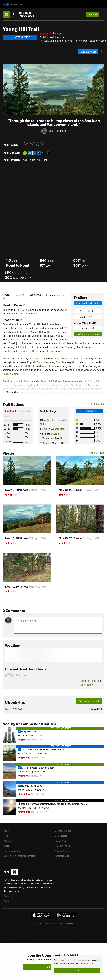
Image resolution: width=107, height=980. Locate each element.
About (6, 831)
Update (91, 681)
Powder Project (62, 851)
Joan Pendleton (58, 131)
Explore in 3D (88, 52)
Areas (43, 37)
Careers (7, 901)
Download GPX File (88, 317)
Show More (13, 392)
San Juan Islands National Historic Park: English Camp (75, 41)
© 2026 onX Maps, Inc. (45, 923)
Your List (42, 160)
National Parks (62, 856)
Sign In (93, 14)
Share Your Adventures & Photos (19, 856)
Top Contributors (12, 851)
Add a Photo (97, 453)
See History (87, 685)
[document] (77, 966)
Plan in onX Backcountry (88, 303)
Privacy (70, 923)
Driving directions (88, 311)
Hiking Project (61, 841)
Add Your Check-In (89, 701)
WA (52, 37)
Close (77, 970)
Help (6, 836)
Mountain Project (63, 831)
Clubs (6, 846)
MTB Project (61, 836)
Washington (58, 429)
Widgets (8, 841)
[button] (6, 89)
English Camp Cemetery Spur (79, 358)
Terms (61, 923)
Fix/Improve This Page (88, 334)
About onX (9, 896)
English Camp (15, 313)
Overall (55, 434)
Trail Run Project (62, 846)
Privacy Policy (90, 963)
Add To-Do (29, 160)
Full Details (98, 404)
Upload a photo (88, 328)
